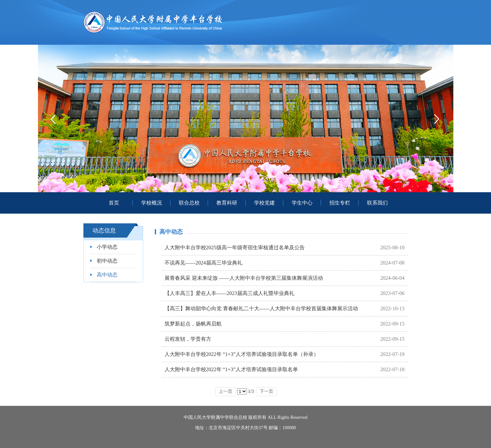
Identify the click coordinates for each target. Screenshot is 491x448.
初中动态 (107, 261)
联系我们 (377, 203)
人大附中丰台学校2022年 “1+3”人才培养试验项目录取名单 (231, 369)
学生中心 (302, 203)
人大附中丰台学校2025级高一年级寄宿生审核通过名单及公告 (235, 248)
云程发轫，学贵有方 (188, 339)
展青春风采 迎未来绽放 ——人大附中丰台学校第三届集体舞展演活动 (244, 278)
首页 (114, 203)
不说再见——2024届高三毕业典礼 (203, 263)
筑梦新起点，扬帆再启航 (193, 324)
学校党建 (264, 203)
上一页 (226, 391)
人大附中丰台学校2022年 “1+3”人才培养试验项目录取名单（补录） (242, 354)
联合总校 (189, 203)
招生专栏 (340, 203)
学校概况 (152, 203)
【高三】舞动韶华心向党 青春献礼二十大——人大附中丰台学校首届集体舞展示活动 (261, 308)
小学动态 (107, 247)
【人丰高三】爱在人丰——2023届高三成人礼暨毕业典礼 (229, 293)
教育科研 (227, 203)
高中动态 (107, 275)
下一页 (266, 391)
